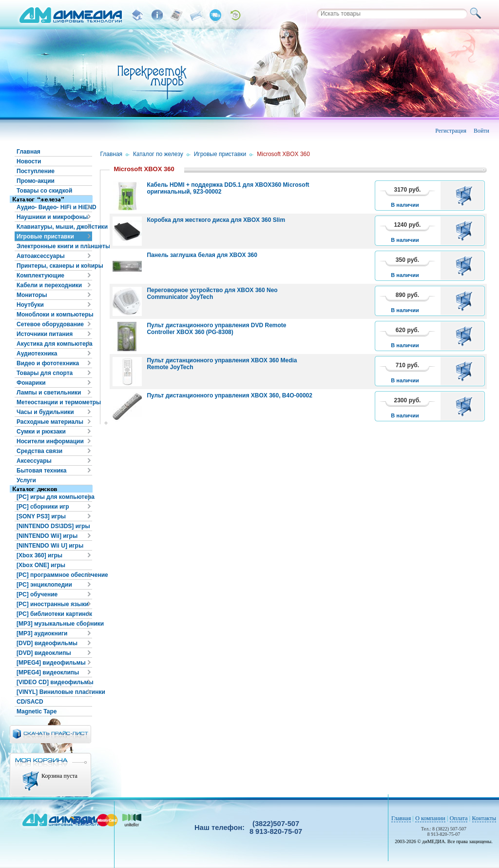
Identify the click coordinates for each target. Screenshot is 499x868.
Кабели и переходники (49, 285)
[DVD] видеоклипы (44, 653)
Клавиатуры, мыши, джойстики (54, 227)
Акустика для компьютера (54, 344)
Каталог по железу (158, 154)
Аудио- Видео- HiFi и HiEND (54, 207)
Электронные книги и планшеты (54, 246)
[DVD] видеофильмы (47, 643)
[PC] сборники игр (43, 507)
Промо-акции (36, 181)
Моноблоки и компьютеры (54, 315)
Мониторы (32, 295)
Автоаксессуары (41, 256)
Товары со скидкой (44, 191)
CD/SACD (30, 702)
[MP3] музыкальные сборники (54, 624)
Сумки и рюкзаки (41, 432)
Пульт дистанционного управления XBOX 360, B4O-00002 (230, 395)
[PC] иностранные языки (53, 604)
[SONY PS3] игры (41, 516)
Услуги (26, 480)
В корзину (466, 196)
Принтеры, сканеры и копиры (54, 266)
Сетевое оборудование (50, 324)
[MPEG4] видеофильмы (51, 663)
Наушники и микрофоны (52, 217)
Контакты (484, 818)
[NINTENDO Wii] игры (47, 536)
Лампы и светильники (49, 393)
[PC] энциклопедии (44, 585)
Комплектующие (40, 276)
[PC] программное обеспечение (54, 575)
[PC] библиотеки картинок (54, 614)
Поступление (36, 171)
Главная (29, 152)
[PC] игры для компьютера (54, 497)
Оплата (459, 818)
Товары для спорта (45, 373)
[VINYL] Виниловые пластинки (54, 692)
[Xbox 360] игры (39, 555)
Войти (481, 131)
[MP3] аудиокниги (42, 633)
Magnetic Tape (37, 711)
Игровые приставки (45, 237)
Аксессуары (34, 461)
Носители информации (50, 441)
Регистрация (451, 131)
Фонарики (31, 383)
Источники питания (45, 334)
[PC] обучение (37, 594)
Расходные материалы (50, 422)
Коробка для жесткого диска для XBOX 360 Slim (216, 220)
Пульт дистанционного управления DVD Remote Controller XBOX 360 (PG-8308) (216, 329)
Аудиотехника (37, 354)
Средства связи (39, 451)
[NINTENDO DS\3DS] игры (53, 526)
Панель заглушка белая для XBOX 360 (202, 255)
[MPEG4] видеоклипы (48, 672)
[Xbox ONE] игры (41, 565)
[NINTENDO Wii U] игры (50, 546)
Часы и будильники (45, 412)
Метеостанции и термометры (54, 402)
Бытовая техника (42, 471)
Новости (29, 161)
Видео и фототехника (48, 363)
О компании (430, 818)
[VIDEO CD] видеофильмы (54, 682)
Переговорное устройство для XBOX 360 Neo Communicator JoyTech (212, 294)
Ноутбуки (30, 305)
